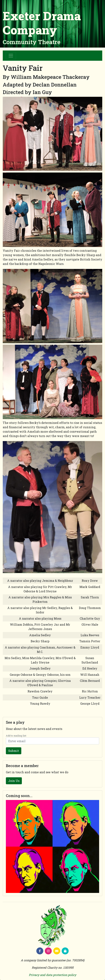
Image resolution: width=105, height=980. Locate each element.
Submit (14, 751)
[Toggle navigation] (11, 56)
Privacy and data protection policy (52, 975)
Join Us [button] (14, 781)
